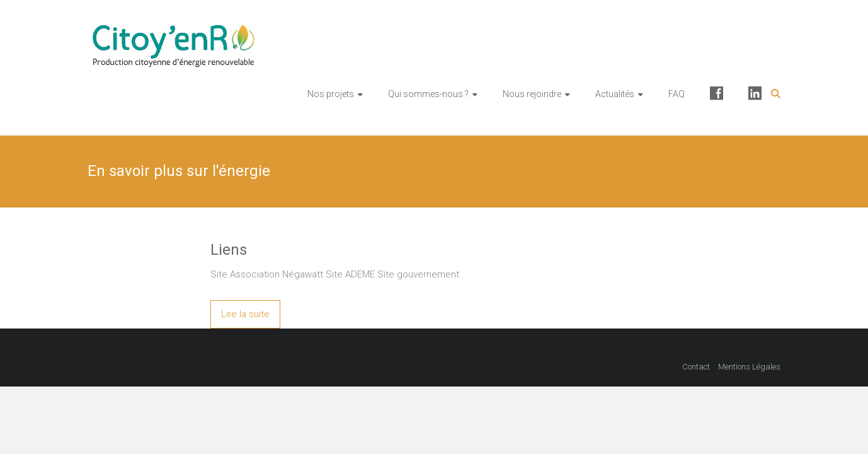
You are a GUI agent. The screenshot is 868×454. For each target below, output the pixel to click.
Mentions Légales (749, 367)
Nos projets (331, 94)
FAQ (677, 94)
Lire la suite (245, 314)
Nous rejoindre (532, 94)
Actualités (615, 94)
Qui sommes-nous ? (428, 94)
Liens (229, 250)
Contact (696, 367)
